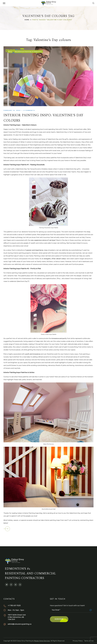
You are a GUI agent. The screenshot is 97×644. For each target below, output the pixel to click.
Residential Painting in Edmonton (29, 52)
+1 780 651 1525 (14, 606)
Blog (10, 52)
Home (27, 20)
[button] (93, 3)
